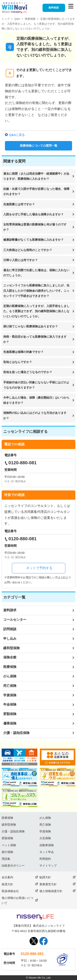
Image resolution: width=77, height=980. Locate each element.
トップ (6, 19)
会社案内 (7, 877)
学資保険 (10, 695)
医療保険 (30, 19)
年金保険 (10, 704)
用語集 (6, 859)
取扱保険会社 (10, 891)
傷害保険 (10, 723)
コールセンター (15, 620)
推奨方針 (7, 884)
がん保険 (10, 676)
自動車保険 (47, 845)
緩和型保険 (11, 648)
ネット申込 (47, 852)
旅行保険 (7, 852)
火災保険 (45, 838)
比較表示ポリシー (13, 866)
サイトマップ (48, 866)
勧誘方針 (45, 877)
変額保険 (10, 714)
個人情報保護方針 (51, 891)
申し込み (10, 639)
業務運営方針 (48, 884)
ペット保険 (9, 845)
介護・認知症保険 (16, 733)
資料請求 (10, 610)
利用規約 (45, 859)
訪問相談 (10, 629)
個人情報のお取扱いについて (17, 900)
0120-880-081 (32, 954)
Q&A (17, 19)
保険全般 (10, 657)
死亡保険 (10, 686)
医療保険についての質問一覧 (39, 146)
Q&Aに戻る (17, 135)
